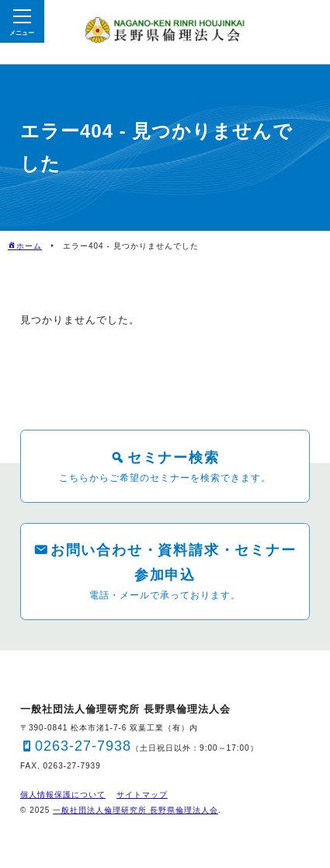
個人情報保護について (63, 795)
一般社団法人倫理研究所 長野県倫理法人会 (135, 810)
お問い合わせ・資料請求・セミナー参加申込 (174, 563)
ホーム (29, 246)
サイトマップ (142, 795)
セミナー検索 (174, 458)
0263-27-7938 (83, 746)
